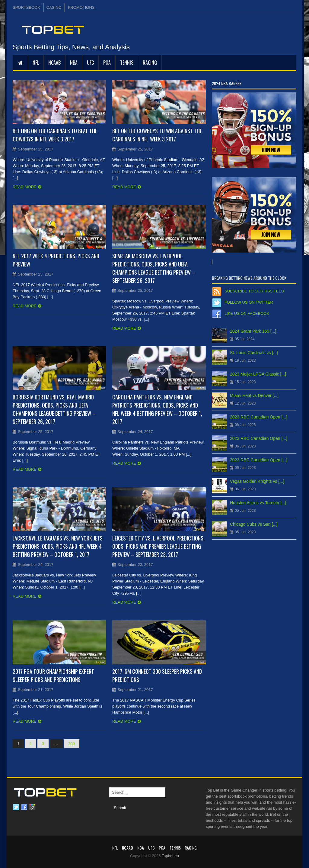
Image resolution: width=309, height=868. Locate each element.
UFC (90, 63)
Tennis (127, 63)
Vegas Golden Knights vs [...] (257, 481)
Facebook (24, 807)
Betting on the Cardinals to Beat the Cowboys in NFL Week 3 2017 (55, 135)
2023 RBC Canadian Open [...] (259, 417)
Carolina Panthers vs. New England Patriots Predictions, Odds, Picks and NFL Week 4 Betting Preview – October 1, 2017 (157, 409)
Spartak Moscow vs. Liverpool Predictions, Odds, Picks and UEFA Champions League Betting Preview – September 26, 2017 (154, 268)
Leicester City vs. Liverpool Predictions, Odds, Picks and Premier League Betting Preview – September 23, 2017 (158, 546)
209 (72, 744)
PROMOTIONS (81, 7)
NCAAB (54, 63)
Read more (25, 187)
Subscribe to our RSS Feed (254, 291)
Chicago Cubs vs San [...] (254, 524)
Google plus (32, 807)
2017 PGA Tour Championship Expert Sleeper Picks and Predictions (53, 675)
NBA (74, 63)
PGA (107, 63)
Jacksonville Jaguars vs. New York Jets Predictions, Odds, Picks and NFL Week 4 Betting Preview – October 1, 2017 (58, 546)
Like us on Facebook (247, 313)
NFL (36, 63)
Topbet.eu (170, 856)
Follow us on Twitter (249, 302)
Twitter (16, 807)
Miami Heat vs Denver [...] (254, 395)
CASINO (54, 7)
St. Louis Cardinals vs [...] (254, 353)
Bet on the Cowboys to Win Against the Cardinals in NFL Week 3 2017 (157, 135)
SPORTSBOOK (26, 7)
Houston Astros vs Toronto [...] (258, 503)
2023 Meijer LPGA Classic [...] (258, 374)
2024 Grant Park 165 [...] (253, 331)
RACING (150, 63)
